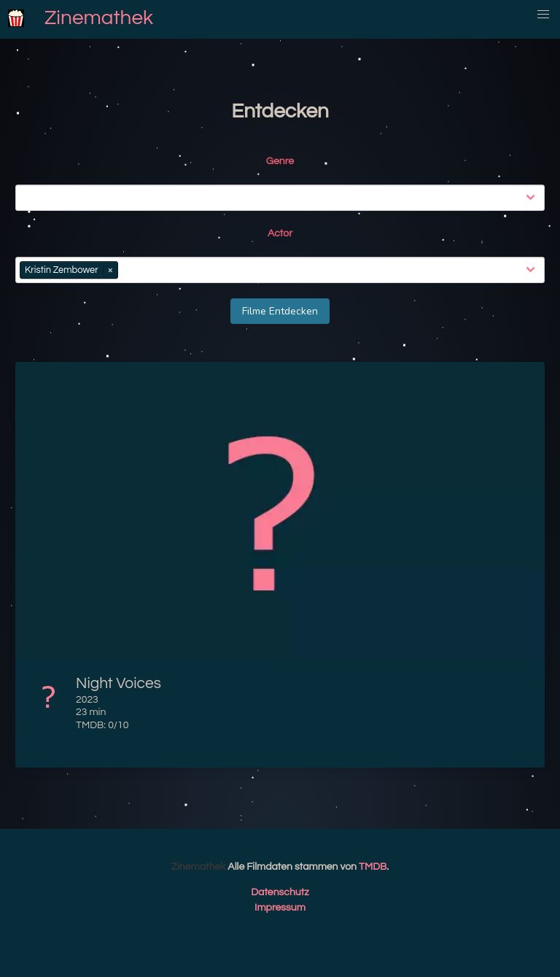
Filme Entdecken (280, 311)
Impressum (280, 908)
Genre (280, 161)
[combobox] (283, 198)
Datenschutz (280, 892)
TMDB (373, 867)
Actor (280, 233)
